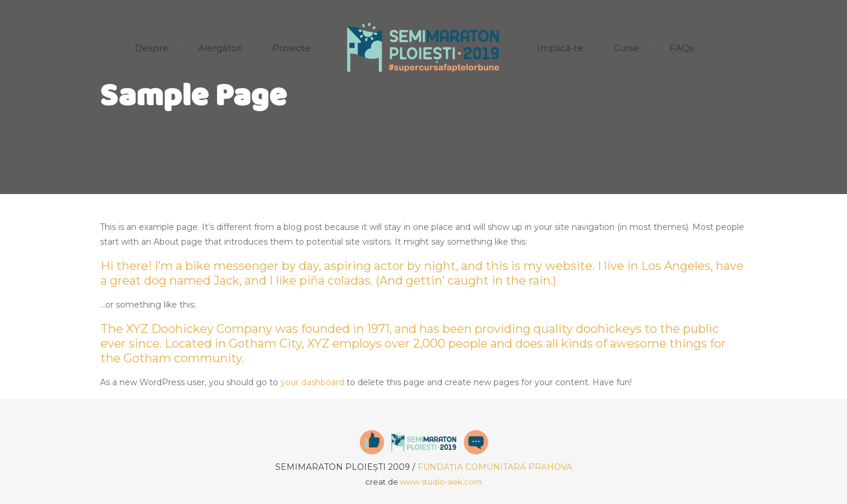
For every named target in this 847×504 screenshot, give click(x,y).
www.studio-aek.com (441, 482)
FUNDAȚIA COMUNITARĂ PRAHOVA (495, 467)
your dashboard (312, 382)
